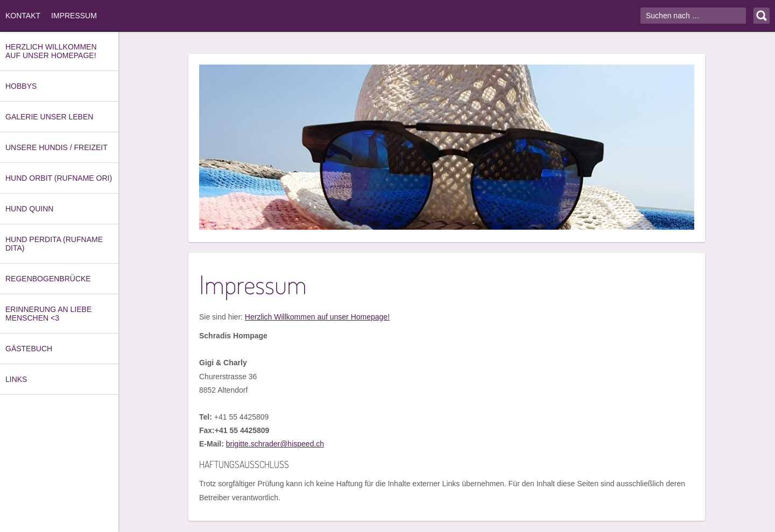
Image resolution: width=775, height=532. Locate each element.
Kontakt (23, 16)
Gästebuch (29, 349)
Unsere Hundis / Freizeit (57, 147)
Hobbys (21, 86)
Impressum (74, 16)
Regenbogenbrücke (48, 279)
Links (16, 379)
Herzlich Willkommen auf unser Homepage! (51, 51)
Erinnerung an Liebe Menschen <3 (48, 314)
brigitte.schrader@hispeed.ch (275, 444)
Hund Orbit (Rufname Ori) (59, 178)
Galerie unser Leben (49, 117)
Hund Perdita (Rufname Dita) (54, 244)
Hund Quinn (29, 209)
